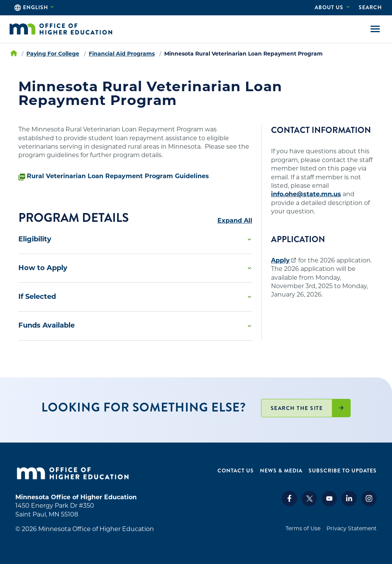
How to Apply (43, 268)
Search (370, 7)
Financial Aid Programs (122, 54)
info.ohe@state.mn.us (306, 194)
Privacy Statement (352, 528)
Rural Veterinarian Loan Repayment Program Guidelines (118, 176)
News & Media (281, 471)
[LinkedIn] (349, 504)
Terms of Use (303, 528)
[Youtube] (329, 504)
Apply (280, 260)
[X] (309, 504)
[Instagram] (369, 504)
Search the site (297, 408)
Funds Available (47, 325)
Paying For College (53, 54)
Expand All (235, 221)
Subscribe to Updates (343, 471)
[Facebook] (289, 504)
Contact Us (236, 471)
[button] (135, 239)
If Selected (37, 297)
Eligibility (35, 239)
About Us (329, 7)
